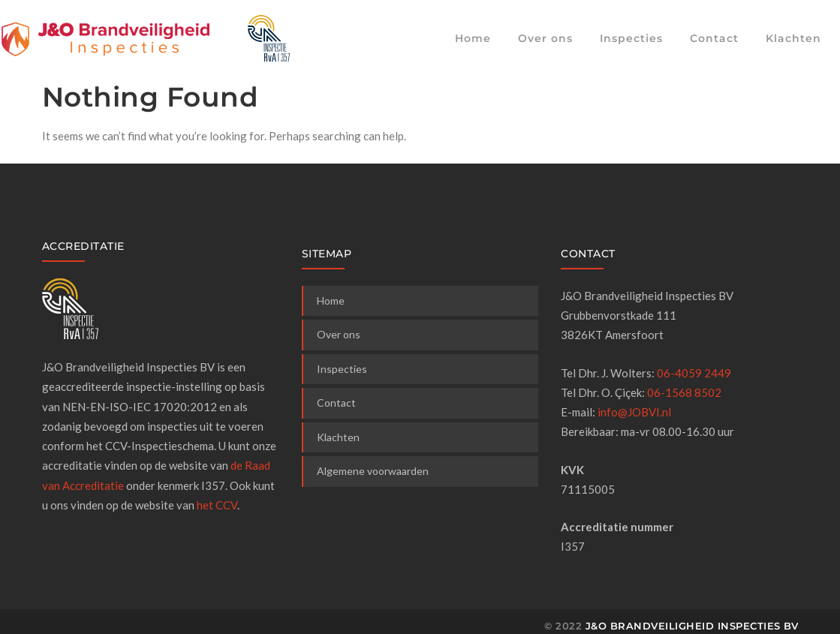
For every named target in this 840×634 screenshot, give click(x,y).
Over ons (545, 38)
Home (473, 38)
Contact (714, 38)
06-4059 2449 (694, 373)
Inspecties (631, 38)
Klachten (793, 38)
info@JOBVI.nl (634, 412)
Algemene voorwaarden (373, 471)
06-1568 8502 (684, 392)
